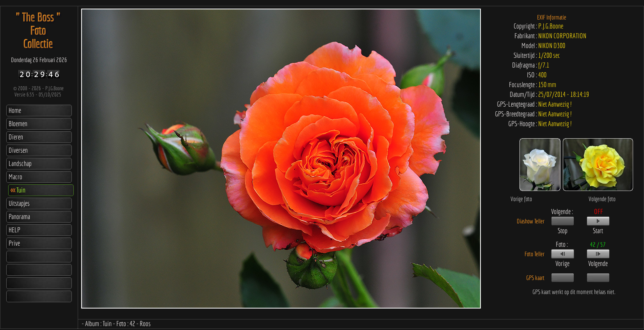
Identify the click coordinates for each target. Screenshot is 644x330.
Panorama (19, 217)
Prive (14, 243)
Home (15, 110)
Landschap (20, 163)
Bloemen (18, 124)
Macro (15, 177)
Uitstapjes (19, 203)
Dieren (16, 137)
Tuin (18, 190)
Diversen (18, 150)
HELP (14, 230)
